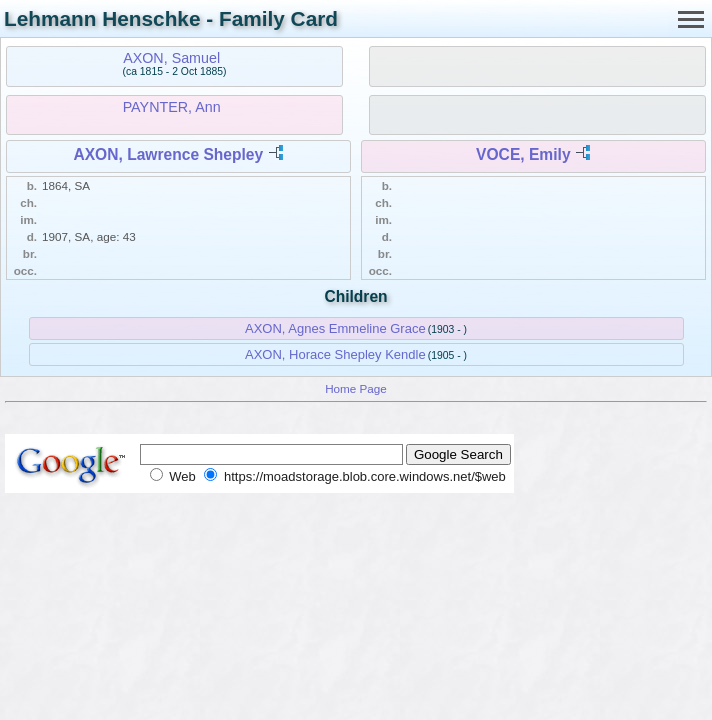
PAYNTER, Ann (172, 107)
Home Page (356, 388)
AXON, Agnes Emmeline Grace (335, 328)
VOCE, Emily (523, 154)
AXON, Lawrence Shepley (168, 154)
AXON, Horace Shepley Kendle (335, 354)
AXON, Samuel (171, 58)
